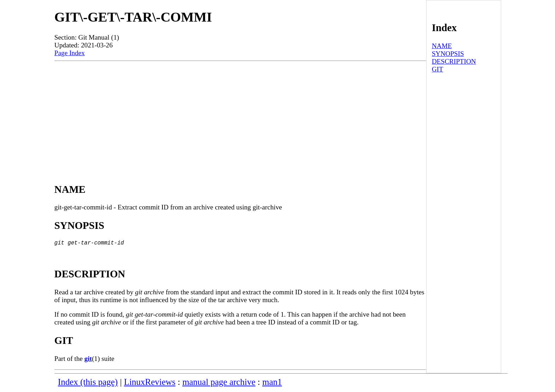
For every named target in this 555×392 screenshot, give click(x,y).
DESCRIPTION (454, 61)
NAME (442, 46)
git (88, 360)
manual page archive (219, 383)
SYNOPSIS (448, 54)
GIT (437, 69)
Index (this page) (88, 383)
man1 (272, 383)
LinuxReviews (150, 383)
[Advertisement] (240, 114)
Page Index (70, 53)
